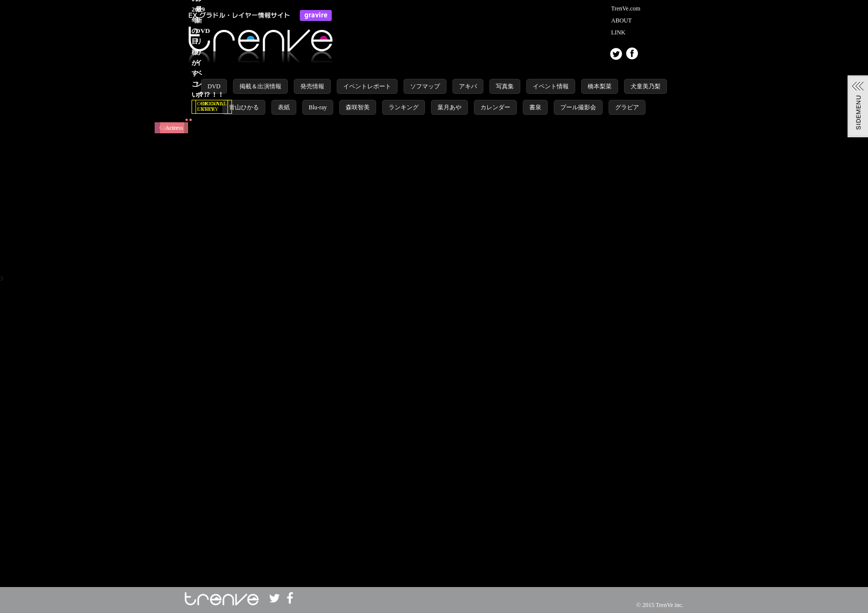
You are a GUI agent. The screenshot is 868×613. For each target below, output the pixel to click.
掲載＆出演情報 (260, 86)
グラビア (627, 107)
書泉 (535, 107)
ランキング (404, 107)
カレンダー (495, 107)
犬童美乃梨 (646, 86)
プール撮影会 (578, 107)
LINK (618, 32)
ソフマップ (425, 86)
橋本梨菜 (600, 86)
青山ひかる (244, 107)
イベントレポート (367, 86)
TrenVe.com (626, 8)
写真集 (505, 86)
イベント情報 (551, 86)
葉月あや (449, 107)
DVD (214, 86)
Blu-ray (318, 107)
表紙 (284, 107)
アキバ (468, 86)
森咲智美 (358, 107)
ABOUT (621, 20)
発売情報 (312, 86)
